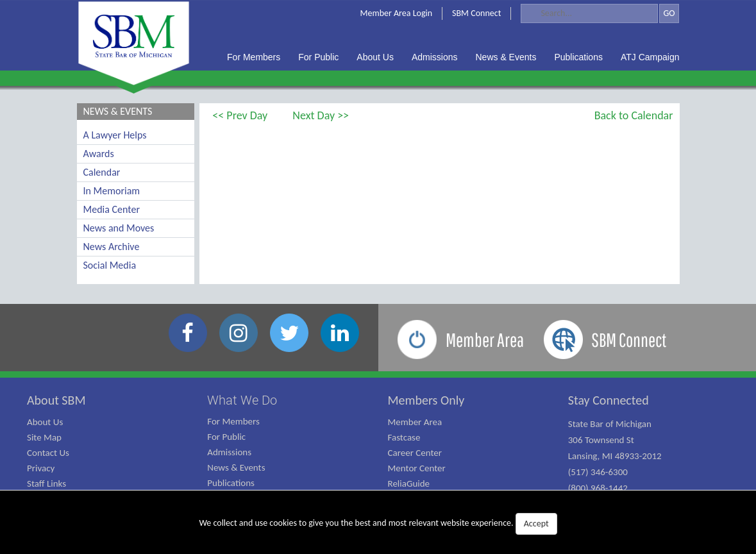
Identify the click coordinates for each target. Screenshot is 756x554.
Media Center (112, 209)
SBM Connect (476, 13)
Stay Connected (609, 400)
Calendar (102, 172)
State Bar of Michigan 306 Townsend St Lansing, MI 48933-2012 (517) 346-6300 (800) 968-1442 (615, 456)
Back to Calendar (634, 115)
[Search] (589, 13)
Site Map (44, 437)
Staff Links (46, 483)
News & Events (236, 467)
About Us (45, 422)
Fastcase (404, 437)
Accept (536, 524)
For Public (226, 437)
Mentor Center (417, 468)
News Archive (112, 247)
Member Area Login (397, 13)
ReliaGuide (409, 483)
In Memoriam (112, 191)
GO (669, 13)
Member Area (415, 422)
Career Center (415, 453)
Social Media (110, 265)
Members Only (426, 400)
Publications (231, 483)
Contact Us (48, 453)
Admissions (229, 452)
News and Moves (119, 228)
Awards (99, 154)
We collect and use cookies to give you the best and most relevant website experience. (378, 524)
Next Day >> (321, 115)
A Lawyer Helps (115, 135)
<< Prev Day (240, 115)
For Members (233, 421)
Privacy (41, 468)
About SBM (56, 400)
